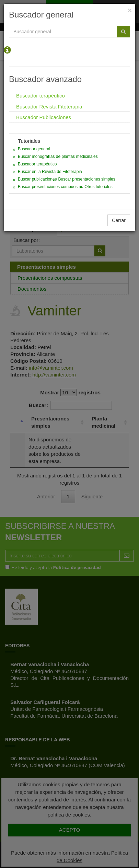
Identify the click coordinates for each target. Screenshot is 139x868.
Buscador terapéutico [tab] (40, 96)
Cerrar (119, 220)
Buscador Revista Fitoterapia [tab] (49, 107)
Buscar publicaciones (37, 179)
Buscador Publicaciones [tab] (44, 117)
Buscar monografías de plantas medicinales (58, 157)
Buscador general (34, 149)
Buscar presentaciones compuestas (50, 187)
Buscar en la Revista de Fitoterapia (50, 172)
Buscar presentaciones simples (87, 179)
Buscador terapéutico (37, 164)
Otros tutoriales (98, 187)
